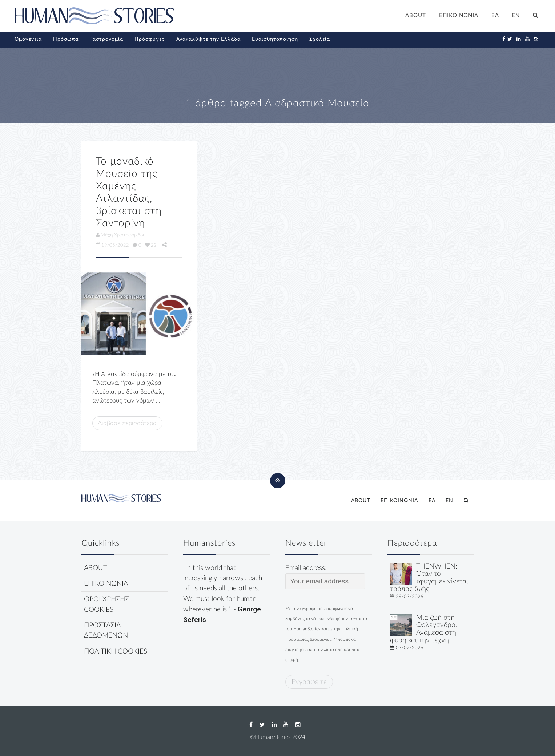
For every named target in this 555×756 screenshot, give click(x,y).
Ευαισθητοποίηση (275, 39)
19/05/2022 (112, 245)
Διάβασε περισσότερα (127, 423)
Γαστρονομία (107, 39)
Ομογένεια (28, 39)
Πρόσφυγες (150, 39)
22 (151, 245)
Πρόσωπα (66, 39)
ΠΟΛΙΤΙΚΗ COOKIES (116, 652)
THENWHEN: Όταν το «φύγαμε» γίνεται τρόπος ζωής (429, 578)
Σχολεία (320, 39)
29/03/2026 (410, 597)
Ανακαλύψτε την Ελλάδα (208, 39)
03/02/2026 (410, 648)
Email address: (325, 577)
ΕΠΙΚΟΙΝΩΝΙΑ (459, 15)
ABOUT (416, 15)
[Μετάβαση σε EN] (516, 16)
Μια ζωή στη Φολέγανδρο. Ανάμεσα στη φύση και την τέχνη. (423, 629)
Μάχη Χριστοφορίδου (121, 235)
